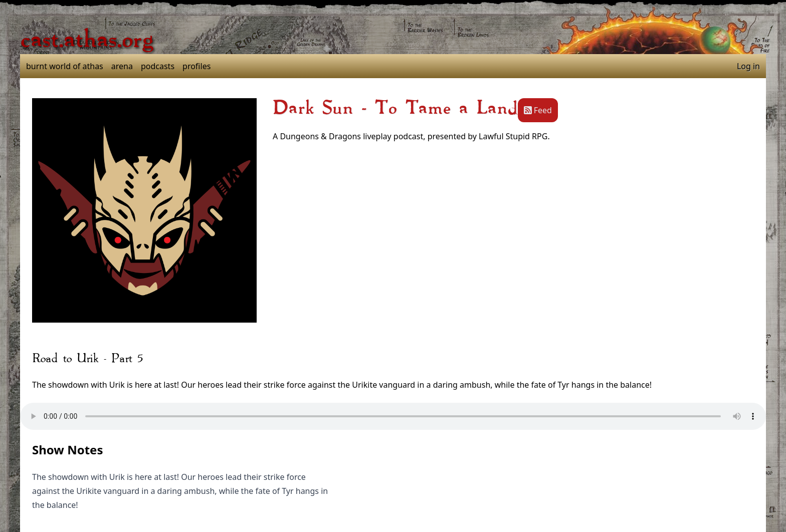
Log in (748, 66)
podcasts (158, 66)
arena (122, 66)
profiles (197, 66)
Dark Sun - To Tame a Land (395, 108)
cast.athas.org (87, 40)
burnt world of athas (65, 66)
